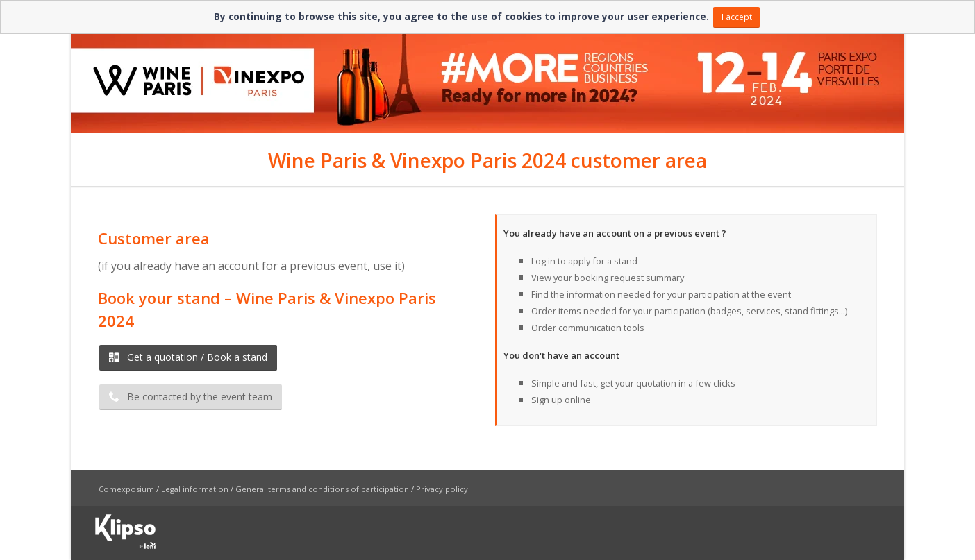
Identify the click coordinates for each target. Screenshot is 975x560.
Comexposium (126, 489)
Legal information (195, 489)
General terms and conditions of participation (322, 489)
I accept (737, 17)
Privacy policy (442, 489)
